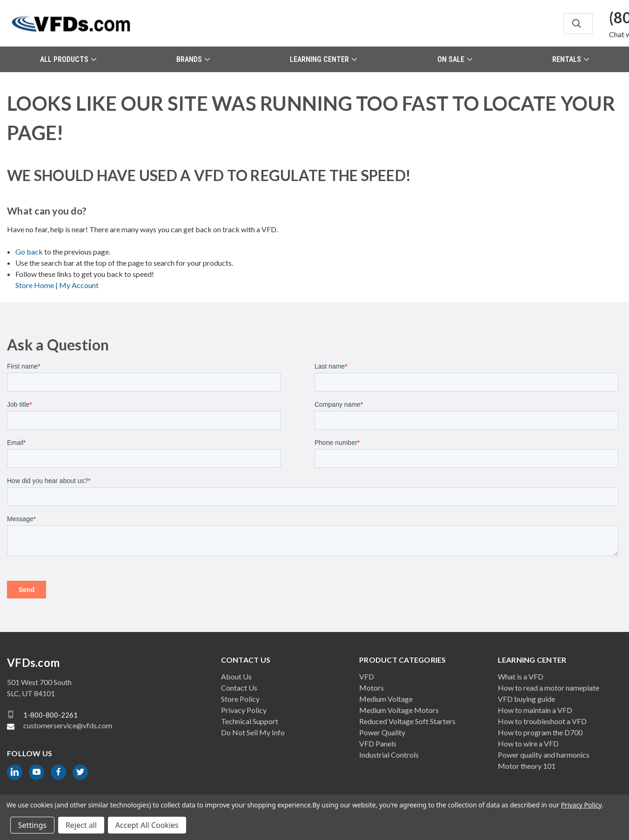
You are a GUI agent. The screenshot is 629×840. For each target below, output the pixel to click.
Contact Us (239, 688)
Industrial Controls (389, 755)
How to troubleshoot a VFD (542, 721)
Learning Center (323, 59)
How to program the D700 (540, 732)
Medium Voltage (386, 699)
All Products (68, 59)
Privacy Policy (244, 710)
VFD (367, 676)
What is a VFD (521, 676)
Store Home (37, 285)
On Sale (455, 59)
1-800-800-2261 (50, 714)
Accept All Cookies (147, 825)
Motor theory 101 (527, 766)
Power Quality (382, 732)
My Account (79, 285)
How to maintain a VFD (535, 710)
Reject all (81, 825)
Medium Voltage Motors (399, 710)
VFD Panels (378, 743)
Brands (193, 59)
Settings (32, 825)
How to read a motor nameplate (549, 688)
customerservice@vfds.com (68, 725)
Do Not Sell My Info (253, 732)
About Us (236, 676)
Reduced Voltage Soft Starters (407, 721)
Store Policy (240, 699)
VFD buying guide (526, 699)
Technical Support (250, 721)
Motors (371, 688)
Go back (29, 252)
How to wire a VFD (528, 743)
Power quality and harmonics (544, 755)
